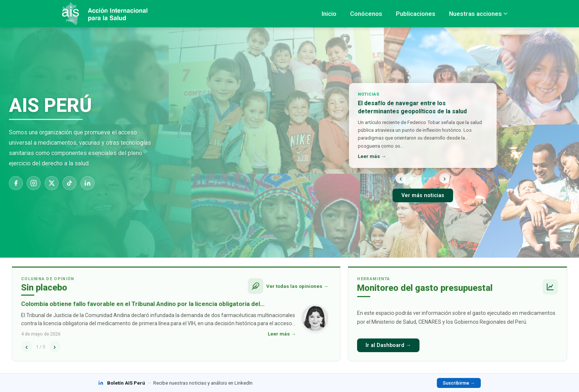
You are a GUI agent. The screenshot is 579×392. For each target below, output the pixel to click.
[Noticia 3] (420, 178)
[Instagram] (34, 183)
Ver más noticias (423, 195)
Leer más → (372, 156)
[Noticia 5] (430, 178)
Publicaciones (416, 14)
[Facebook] (16, 183)
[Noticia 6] (434, 178)
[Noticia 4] (425, 178)
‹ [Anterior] (401, 178)
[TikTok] (69, 183)
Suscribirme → (459, 383)
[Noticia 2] (416, 178)
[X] (52, 183)
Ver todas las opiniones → (297, 286)
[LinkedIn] (88, 183)
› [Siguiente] (445, 178)
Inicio (329, 14)
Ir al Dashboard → (388, 345)
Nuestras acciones (478, 14)
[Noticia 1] (411, 178)
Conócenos (366, 14)
